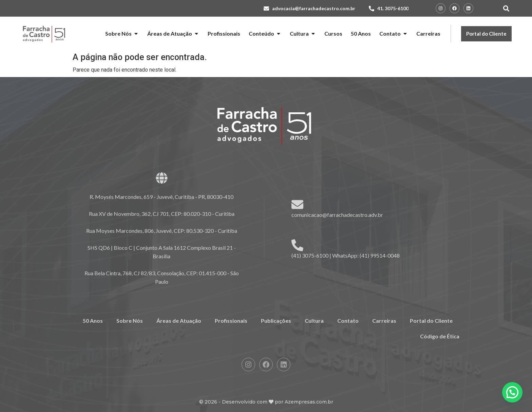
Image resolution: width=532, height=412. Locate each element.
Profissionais (231, 321)
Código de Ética (440, 336)
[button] (506, 8)
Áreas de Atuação (179, 321)
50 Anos (93, 321)
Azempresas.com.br (309, 402)
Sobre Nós (130, 321)
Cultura (314, 321)
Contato (348, 321)
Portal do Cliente (431, 321)
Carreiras (384, 321)
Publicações (276, 321)
